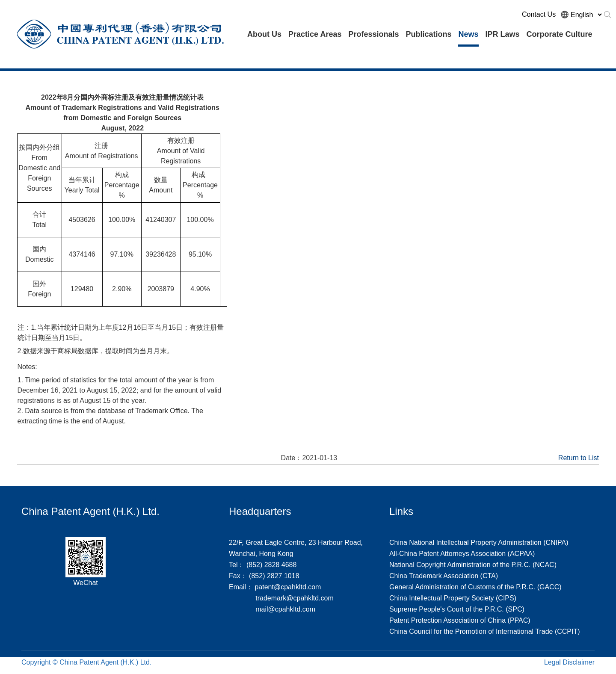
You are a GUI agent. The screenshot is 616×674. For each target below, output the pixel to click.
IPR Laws (503, 34)
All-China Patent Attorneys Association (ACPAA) (462, 554)
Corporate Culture (560, 34)
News (468, 34)
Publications (428, 34)
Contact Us (539, 14)
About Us (264, 34)
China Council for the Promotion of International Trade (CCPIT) (485, 631)
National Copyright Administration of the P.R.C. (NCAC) (473, 565)
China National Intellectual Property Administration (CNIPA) (479, 542)
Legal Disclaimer (569, 662)
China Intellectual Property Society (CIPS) (453, 598)
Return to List (579, 458)
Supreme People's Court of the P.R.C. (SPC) (457, 609)
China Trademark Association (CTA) (444, 576)
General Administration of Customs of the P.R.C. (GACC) (475, 587)
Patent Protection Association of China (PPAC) (460, 620)
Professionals (373, 34)
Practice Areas (315, 34)
